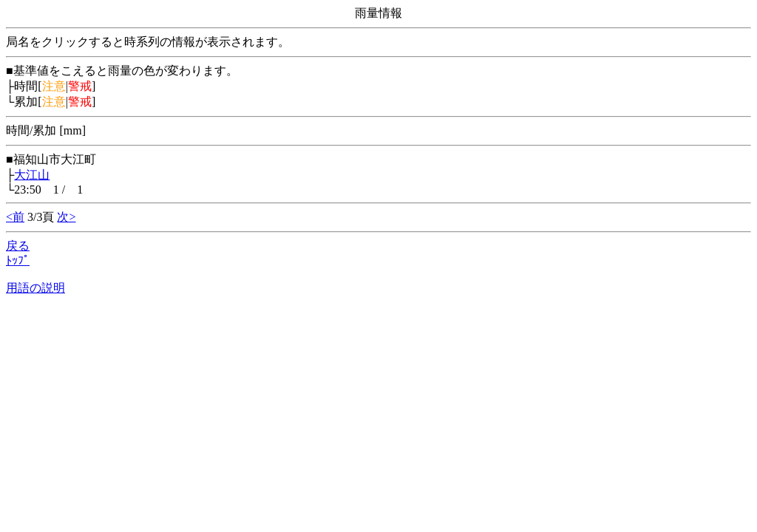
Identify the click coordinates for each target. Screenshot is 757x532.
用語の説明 (35, 288)
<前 (15, 217)
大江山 (32, 175)
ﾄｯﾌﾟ (18, 260)
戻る (18, 246)
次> (66, 217)
